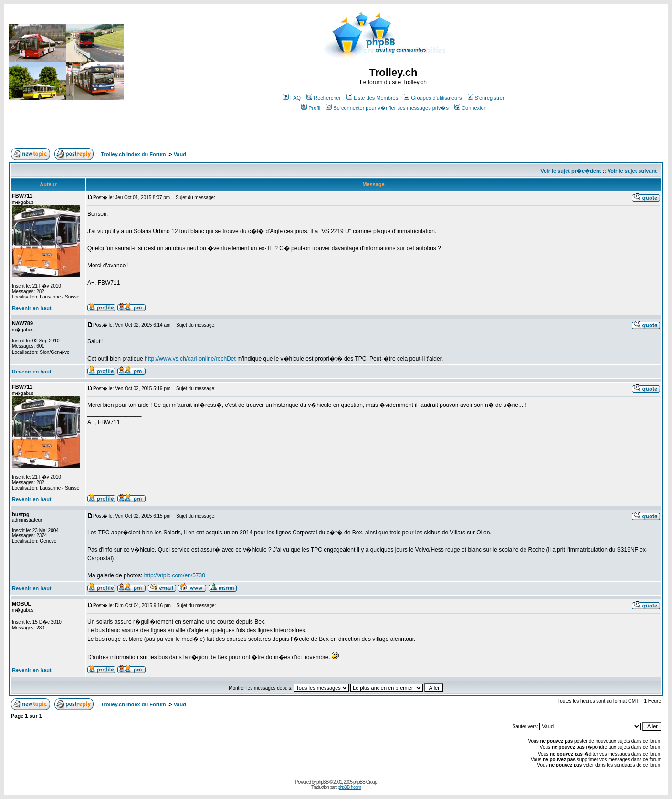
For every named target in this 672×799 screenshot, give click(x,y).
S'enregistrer (486, 98)
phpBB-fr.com (349, 787)
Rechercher (324, 98)
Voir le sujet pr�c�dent (571, 171)
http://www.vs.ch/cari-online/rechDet (190, 359)
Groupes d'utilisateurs (433, 98)
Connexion (471, 108)
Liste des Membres (372, 98)
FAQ (292, 98)
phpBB (322, 782)
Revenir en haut (32, 308)
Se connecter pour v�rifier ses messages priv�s (387, 108)
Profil (311, 108)
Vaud (180, 154)
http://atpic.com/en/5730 (175, 575)
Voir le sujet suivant (632, 171)
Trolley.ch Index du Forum (133, 154)
